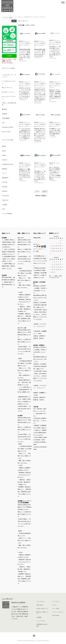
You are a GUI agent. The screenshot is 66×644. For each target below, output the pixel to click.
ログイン (55, 605)
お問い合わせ (40, 605)
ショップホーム (41, 602)
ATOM (57, 616)
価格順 (28, 25)
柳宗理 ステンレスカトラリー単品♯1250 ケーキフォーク (40, 124)
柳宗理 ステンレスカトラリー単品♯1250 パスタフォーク (55, 42)
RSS (53, 616)
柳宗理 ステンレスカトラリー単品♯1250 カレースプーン (25, 84)
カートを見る (56, 609)
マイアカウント (56, 602)
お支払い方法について (42, 609)
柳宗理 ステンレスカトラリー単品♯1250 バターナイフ (25, 165)
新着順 (33, 25)
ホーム (20, 17)
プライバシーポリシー (58, 612)
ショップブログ (41, 621)
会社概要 (39, 617)
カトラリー (43, 17)
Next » (45, 191)
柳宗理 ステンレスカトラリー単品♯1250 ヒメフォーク (55, 124)
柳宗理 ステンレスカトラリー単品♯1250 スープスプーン (40, 84)
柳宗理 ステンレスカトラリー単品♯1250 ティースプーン (25, 124)
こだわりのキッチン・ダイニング (31, 17)
